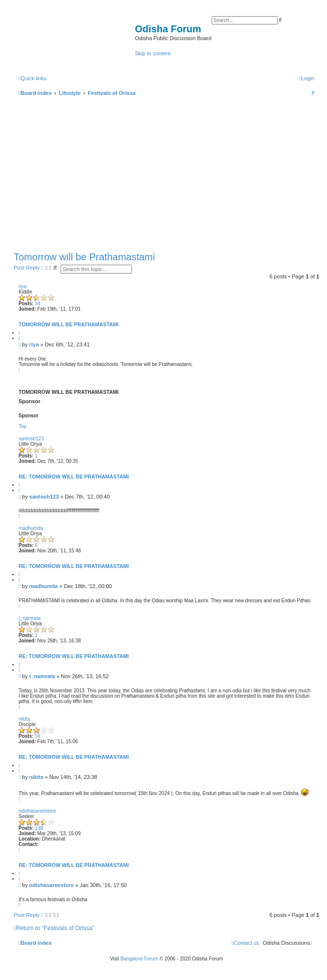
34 (37, 304)
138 (39, 828)
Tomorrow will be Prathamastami (84, 257)
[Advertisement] (166, 172)
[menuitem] (307, 78)
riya (22, 286)
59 (37, 736)
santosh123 (31, 439)
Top (22, 426)
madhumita (31, 528)
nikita (24, 719)
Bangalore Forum (139, 959)
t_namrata (30, 618)
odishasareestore (37, 811)
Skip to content (153, 53)
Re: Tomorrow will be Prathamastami (74, 477)
